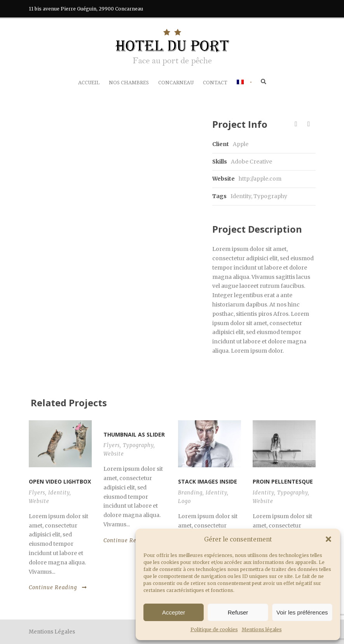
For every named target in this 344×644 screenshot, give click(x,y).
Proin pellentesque (283, 481)
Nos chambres (129, 83)
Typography (270, 196)
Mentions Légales (52, 632)
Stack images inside (208, 481)
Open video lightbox (60, 481)
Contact (215, 83)
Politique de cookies (214, 629)
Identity (241, 196)
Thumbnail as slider (134, 434)
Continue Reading (58, 587)
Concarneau (176, 83)
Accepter (174, 612)
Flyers (37, 493)
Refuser (238, 612)
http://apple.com (260, 179)
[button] (328, 539)
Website (39, 501)
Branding (190, 493)
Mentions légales (262, 629)
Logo (184, 501)
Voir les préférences (302, 612)
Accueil (89, 83)
